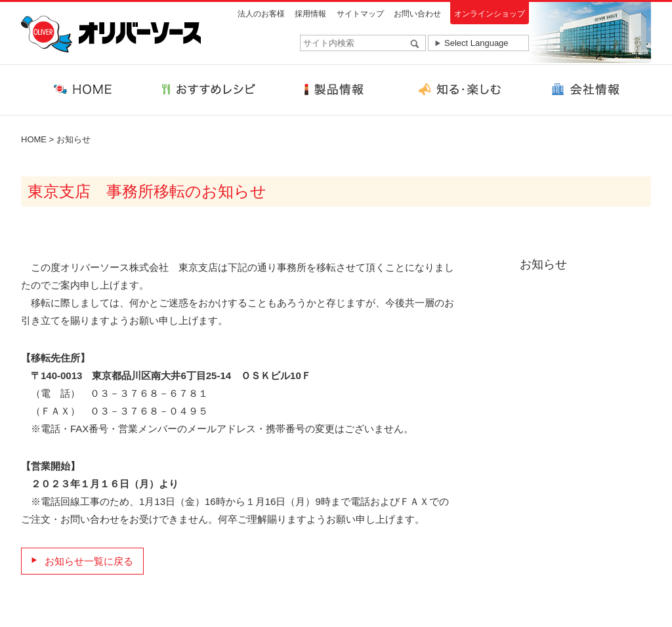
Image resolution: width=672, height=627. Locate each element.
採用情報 (310, 14)
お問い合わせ (417, 14)
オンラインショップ (490, 14)
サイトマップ (360, 14)
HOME (34, 139)
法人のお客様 (261, 14)
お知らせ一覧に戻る (89, 561)
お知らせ (73, 139)
